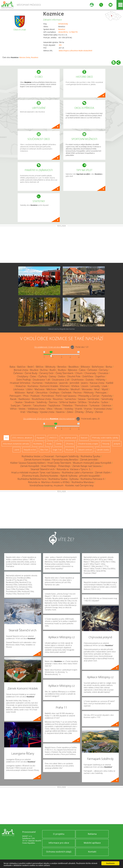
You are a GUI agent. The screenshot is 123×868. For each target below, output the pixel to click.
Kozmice (53, 14)
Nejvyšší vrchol (30, 450)
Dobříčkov (88, 376)
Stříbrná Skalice (68, 402)
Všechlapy (33, 412)
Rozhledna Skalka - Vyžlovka (63, 479)
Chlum (79, 373)
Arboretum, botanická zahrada (16, 444)
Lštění (29, 389)
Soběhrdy (42, 402)
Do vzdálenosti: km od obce (52, 347)
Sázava (82, 399)
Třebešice (67, 405)
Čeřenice (18, 373)
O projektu (59, 834)
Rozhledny (38, 444)
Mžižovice (20, 393)
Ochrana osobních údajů (59, 852)
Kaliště (110, 383)
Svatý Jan (15, 405)
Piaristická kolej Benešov (65, 460)
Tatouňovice (40, 405)
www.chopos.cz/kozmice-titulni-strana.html (75, 51)
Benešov (62, 29)
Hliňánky (100, 380)
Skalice (19, 402)
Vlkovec (58, 409)
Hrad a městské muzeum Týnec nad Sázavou (36, 472)
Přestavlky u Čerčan (89, 396)
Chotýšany (22, 376)
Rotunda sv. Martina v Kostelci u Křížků (49, 482)
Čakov (82, 370)
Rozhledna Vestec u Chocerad (38, 456)
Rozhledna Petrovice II (92, 479)
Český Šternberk (65, 373)
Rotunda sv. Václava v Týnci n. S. (74, 469)
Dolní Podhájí (24, 380)
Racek (13, 399)
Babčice (21, 367)
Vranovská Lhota (103, 409)
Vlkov (50, 409)
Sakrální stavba (103, 450)
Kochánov (33, 386)
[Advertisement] (61, 245)
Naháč (30, 393)
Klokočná (21, 386)
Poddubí (35, 396)
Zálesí (70, 412)
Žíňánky (79, 412)
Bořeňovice (98, 367)
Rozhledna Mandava (83, 482)
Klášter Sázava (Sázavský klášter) (28, 463)
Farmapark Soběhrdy (67, 456)
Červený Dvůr (46, 373)
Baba (12, 367)
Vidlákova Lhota (36, 409)
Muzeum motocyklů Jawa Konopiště (92, 463)
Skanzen (84, 438)
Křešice (75, 386)
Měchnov (51, 389)
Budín (53, 370)
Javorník (63, 383)
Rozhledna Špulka (90, 456)
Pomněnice (48, 396)
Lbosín (85, 386)
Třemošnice (81, 405)
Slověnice (29, 402)
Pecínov (78, 393)
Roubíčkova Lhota (41, 399)
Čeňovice (92, 370)
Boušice (34, 370)
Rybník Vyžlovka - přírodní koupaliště (80, 476)
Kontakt (92, 852)
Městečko (63, 389)
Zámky (59, 444)
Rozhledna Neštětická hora (32, 479)
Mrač (97, 389)
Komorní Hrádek (49, 386)
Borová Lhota (21, 370)
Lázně (17, 450)
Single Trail (57, 450)
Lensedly (95, 386)
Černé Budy (31, 373)
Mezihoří (75, 389)
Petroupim (15, 396)
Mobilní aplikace (92, 843)
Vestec (22, 409)
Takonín (27, 405)
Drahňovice (78, 380)
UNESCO (53, 438)
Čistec (33, 376)
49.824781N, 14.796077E (68, 32)
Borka (109, 367)
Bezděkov (74, 367)
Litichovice (19, 389)
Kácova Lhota (25, 57)
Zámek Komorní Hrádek (37, 460)
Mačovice (40, 389)
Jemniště (74, 383)
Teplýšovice (54, 405)
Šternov (53, 402)
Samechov (70, 399)
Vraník (79, 409)
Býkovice (72, 370)
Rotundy (106, 444)
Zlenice (99, 412)
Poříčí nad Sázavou (66, 396)
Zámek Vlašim (103, 472)
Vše (6, 438)
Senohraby (107, 399)
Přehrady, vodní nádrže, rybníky (105, 438)
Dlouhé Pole (74, 376)
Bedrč (31, 367)
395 (60, 45)
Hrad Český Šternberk (59, 463)
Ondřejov (54, 393)
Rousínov (35, 57)
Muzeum (70, 450)
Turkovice (94, 405)
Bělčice (40, 367)
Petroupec (101, 393)
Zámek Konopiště (30, 466)
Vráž (23, 412)
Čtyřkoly (43, 376)
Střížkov (82, 402)
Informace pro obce (59, 843)
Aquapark (41, 438)
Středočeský (63, 24)
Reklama (92, 834)
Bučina (44, 370)
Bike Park (44, 450)
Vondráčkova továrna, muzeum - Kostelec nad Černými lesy (61, 485)
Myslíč (105, 389)
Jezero (85, 383)
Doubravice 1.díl (41, 380)
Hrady (49, 444)
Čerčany (103, 370)
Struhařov (94, 402)
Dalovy (52, 376)
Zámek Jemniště (89, 460)
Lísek (105, 386)
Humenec (38, 383)
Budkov (62, 370)
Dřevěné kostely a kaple (88, 444)
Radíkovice (24, 399)
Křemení (65, 386)
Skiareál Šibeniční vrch (43, 469)
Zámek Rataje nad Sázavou (87, 466)
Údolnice (106, 405)
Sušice (105, 402)
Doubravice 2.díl (61, 380)
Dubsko (90, 380)
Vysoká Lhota (47, 412)
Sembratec (93, 399)
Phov (26, 396)
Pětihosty (89, 393)
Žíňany (89, 412)
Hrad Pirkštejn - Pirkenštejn (56, 466)
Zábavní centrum (85, 450)
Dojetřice (100, 376)
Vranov (88, 409)
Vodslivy (69, 409)
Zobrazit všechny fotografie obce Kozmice (61, 329)
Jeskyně (117, 444)
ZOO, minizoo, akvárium (22, 438)
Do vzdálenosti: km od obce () (49, 419)
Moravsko (87, 389)
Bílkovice (85, 367)
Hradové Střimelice (20, 383)
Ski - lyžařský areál (69, 438)
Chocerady (90, 373)
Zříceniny (70, 444)
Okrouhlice (42, 393)
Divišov (62, 376)
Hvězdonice (51, 383)
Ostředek (66, 393)
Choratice (103, 373)
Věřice (13, 409)
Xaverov (60, 412)
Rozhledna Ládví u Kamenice (77, 472)
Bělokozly (50, 367)
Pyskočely (107, 396)
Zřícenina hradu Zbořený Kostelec (40, 476)
